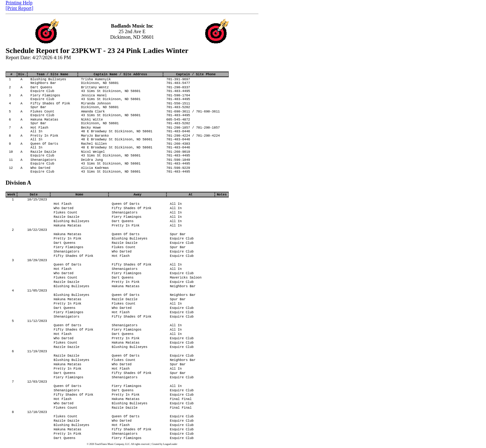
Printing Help (19, 3)
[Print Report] (19, 8)
